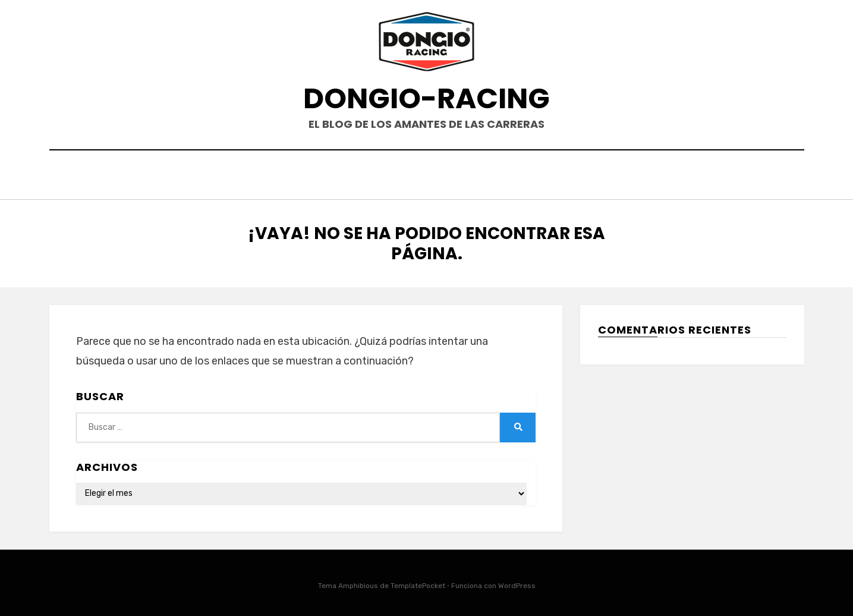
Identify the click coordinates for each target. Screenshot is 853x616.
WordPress (517, 583)
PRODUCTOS (481, 176)
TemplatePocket (418, 583)
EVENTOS (411, 176)
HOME (356, 176)
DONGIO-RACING (426, 98)
